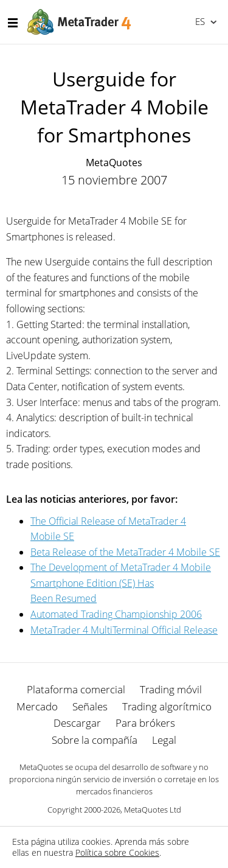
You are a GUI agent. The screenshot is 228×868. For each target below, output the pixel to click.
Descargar (77, 723)
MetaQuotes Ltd (153, 810)
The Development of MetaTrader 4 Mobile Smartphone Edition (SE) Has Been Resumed (121, 583)
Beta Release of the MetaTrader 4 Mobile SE (125, 552)
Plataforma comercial (76, 689)
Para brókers (145, 723)
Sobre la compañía (95, 740)
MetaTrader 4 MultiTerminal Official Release (124, 630)
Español (199, 21)
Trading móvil (171, 689)
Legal (164, 740)
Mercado (37, 706)
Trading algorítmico (167, 706)
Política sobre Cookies (117, 852)
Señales (90, 706)
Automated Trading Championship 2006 (116, 614)
